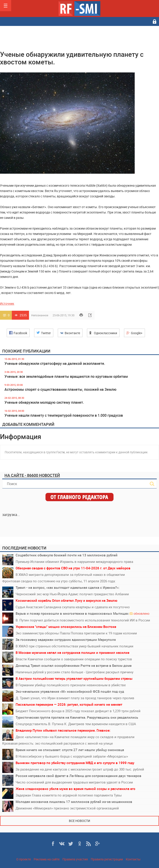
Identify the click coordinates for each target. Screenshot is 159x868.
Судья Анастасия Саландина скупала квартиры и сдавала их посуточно (73, 607)
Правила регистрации (107, 859)
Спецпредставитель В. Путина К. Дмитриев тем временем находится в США (76, 724)
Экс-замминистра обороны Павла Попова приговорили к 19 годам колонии (76, 633)
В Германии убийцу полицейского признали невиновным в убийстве (71, 685)
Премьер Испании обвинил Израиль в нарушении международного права (74, 562)
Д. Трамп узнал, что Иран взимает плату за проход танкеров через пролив (75, 698)
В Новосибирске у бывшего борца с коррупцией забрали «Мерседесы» (72, 756)
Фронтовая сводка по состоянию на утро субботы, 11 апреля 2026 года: (59, 581)
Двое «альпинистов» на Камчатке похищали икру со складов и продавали (75, 737)
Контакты (133, 859)
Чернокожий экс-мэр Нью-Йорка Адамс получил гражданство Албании (72, 594)
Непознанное (40, 315)
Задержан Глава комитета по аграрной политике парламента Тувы (69, 795)
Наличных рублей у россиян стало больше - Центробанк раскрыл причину (74, 672)
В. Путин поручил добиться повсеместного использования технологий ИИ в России (83, 620)
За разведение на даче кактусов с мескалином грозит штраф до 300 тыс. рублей (80, 769)
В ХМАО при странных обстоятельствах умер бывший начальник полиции (74, 646)
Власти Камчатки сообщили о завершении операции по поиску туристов (74, 659)
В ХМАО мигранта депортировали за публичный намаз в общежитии (70, 574)
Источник (7, 303)
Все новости (79, 821)
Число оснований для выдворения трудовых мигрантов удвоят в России (74, 782)
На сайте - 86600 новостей (32, 475)
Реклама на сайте (47, 859)
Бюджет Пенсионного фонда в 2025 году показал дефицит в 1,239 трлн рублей (78, 711)
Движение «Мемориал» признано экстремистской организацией (67, 808)
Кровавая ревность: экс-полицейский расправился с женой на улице (58, 743)
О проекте (24, 859)
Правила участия (75, 859)
